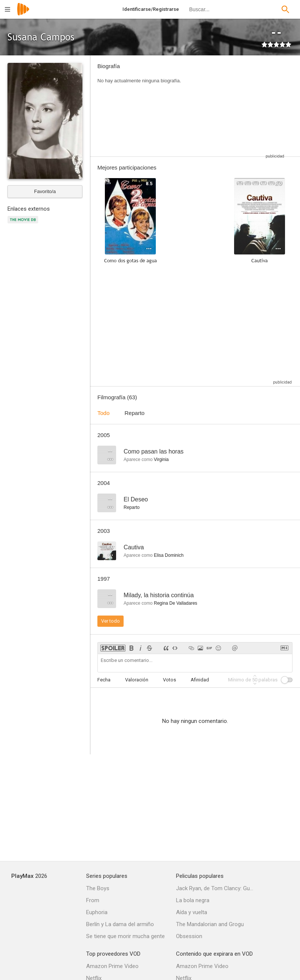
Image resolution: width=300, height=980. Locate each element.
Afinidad (200, 680)
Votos (169, 680)
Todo (104, 413)
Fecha (104, 680)
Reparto (135, 413)
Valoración (137, 680)
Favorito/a (45, 191)
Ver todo (110, 621)
